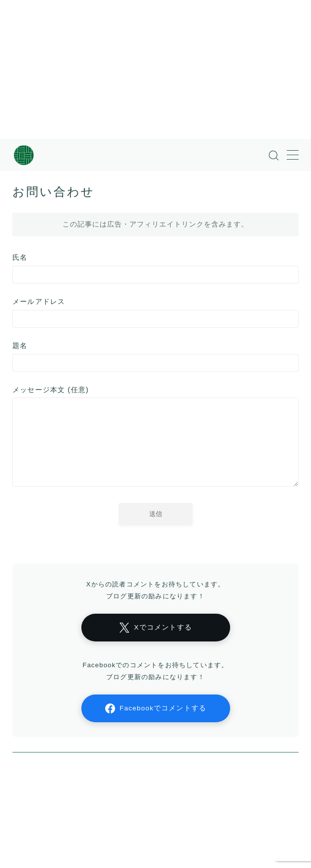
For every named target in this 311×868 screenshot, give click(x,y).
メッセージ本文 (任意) (155, 439)
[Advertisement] (145, 69)
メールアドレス (155, 313)
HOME (23, 812)
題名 (155, 357)
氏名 (155, 268)
